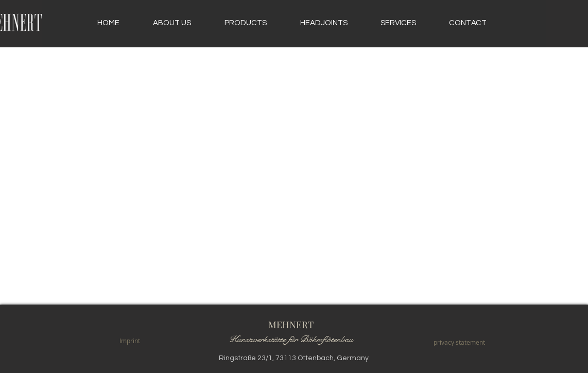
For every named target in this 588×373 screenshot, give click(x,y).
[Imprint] (129, 341)
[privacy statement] (459, 342)
